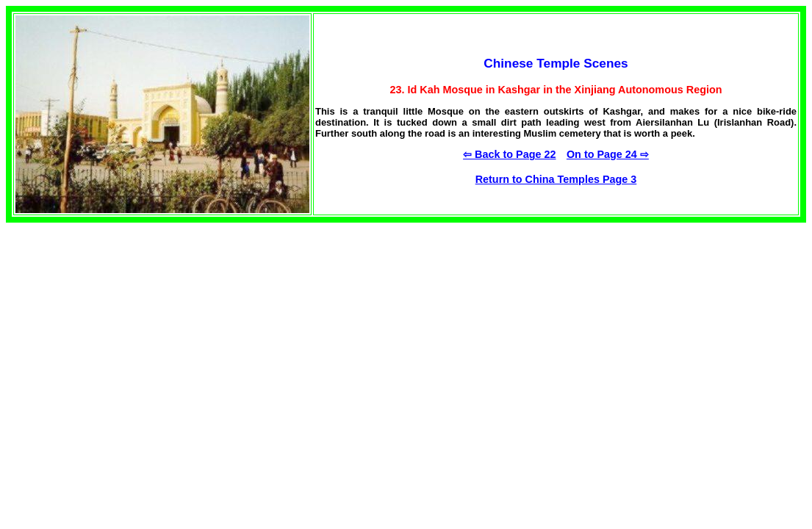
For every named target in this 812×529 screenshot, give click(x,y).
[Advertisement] (116, 337)
